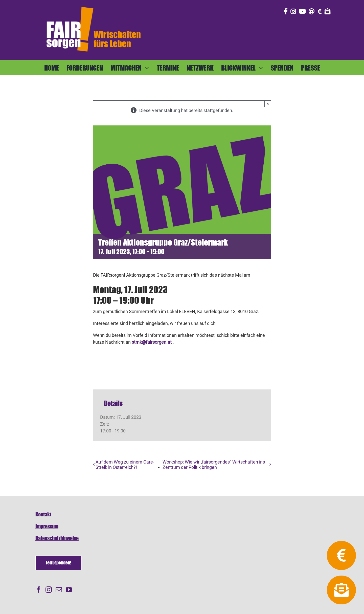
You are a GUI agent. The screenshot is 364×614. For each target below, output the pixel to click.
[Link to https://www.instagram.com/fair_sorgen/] (293, 11)
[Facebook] (39, 590)
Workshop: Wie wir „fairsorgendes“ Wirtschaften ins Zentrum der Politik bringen (214, 465)
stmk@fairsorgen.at (152, 342)
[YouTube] (69, 590)
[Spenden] (59, 563)
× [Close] (268, 104)
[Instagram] (49, 590)
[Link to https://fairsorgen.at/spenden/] (320, 11)
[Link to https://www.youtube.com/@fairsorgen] (302, 11)
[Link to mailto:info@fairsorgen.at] (312, 11)
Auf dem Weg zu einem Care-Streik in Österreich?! (125, 465)
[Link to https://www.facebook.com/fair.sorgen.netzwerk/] (286, 11)
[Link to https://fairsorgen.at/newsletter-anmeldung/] (328, 11)
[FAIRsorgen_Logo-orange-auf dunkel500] (94, 6)
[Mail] (59, 590)
